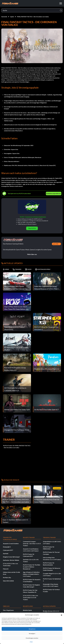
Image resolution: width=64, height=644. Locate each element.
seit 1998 (55, 244)
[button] (61, 615)
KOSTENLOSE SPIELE (43, 269)
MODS (28, 269)
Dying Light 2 (7, 547)
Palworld (6, 569)
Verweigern (32, 634)
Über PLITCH (32, 228)
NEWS (6, 269)
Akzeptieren (32, 629)
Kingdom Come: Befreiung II (11, 557)
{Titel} (31, 642)
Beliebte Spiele (27, 610)
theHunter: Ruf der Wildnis (11, 560)
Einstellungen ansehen (32, 638)
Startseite (4, 17)
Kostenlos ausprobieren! (54, 193)
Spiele (12, 17)
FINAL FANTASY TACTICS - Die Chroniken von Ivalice (33, 17)
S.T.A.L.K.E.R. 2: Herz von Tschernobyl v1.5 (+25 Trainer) (30, 597)
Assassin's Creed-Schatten (11, 543)
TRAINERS (17, 269)
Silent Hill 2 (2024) (8, 581)
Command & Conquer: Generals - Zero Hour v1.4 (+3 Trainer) (32, 543)
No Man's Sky (7, 577)
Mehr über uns (32, 254)
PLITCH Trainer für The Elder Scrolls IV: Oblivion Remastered (32, 567)
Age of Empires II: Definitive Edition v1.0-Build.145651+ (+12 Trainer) (31, 574)
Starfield (6, 553)
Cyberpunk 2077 (8, 550)
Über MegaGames (8, 610)
